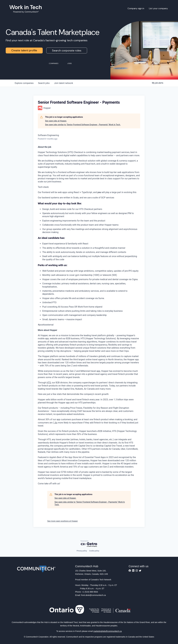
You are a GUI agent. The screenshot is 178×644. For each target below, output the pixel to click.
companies (24, 83)
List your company (158, 8)
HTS (49, 383)
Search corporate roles (67, 50)
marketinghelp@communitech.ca (107, 631)
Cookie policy (94, 551)
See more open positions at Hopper (63, 521)
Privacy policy (82, 551)
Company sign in (136, 8)
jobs (44, 83)
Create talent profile (24, 50)
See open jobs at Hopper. (56, 121)
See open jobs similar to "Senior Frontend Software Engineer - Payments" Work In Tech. (83, 125)
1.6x (55, 423)
